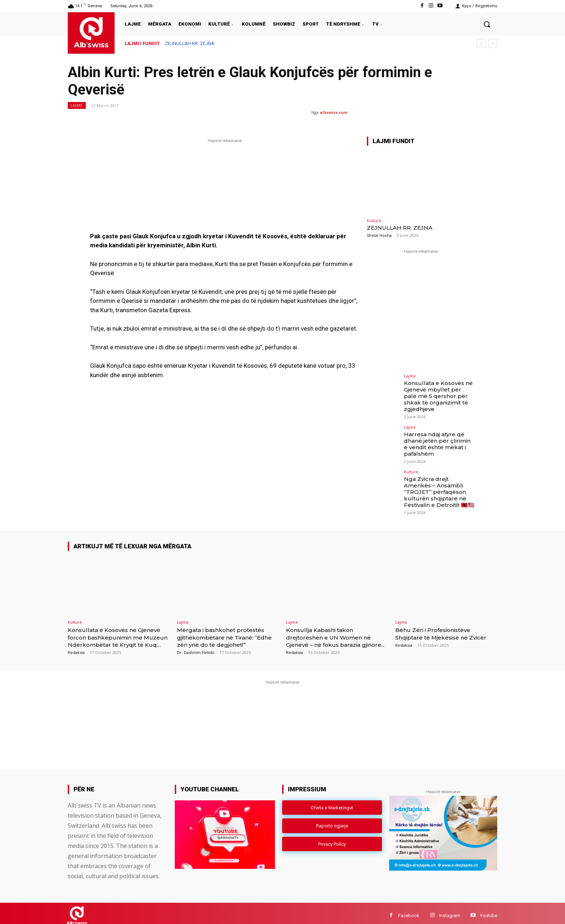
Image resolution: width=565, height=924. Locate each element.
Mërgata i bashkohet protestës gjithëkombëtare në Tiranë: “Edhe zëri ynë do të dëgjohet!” (226, 625)
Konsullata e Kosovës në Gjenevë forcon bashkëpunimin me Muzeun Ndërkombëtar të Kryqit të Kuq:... (118, 629)
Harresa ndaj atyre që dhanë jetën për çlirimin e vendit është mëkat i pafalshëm (438, 435)
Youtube (489, 911)
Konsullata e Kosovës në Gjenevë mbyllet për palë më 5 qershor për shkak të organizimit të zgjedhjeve (439, 392)
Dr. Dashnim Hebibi (196, 640)
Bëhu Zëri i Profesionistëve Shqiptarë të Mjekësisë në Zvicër (438, 625)
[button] (487, 24)
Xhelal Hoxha (379, 235)
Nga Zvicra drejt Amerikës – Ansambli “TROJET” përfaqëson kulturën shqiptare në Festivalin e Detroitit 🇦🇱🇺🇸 (438, 481)
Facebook (409, 911)
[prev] (481, 43)
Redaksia (76, 648)
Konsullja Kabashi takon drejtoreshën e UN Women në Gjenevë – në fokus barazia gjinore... (334, 629)
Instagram (450, 911)
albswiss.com (333, 112)
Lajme (77, 105)
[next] (493, 43)
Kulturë (374, 220)
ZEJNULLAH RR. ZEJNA (190, 43)
